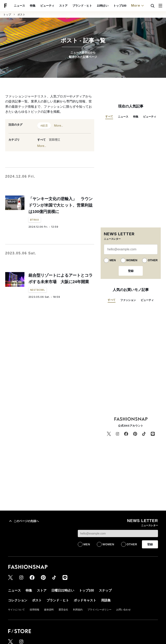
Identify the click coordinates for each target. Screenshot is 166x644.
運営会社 (63, 610)
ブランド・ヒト (82, 6)
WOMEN (132, 260)
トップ (7, 15)
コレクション (18, 600)
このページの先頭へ (23, 521)
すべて (41, 140)
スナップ (105, 590)
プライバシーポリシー (99, 610)
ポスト (21, 15)
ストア (63, 6)
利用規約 (78, 610)
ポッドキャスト (85, 600)
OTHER (153, 260)
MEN (113, 260)
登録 (131, 271)
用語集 (106, 600)
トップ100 (120, 6)
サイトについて (16, 610)
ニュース (19, 6)
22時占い (103, 6)
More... (59, 125)
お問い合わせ (123, 610)
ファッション (128, 300)
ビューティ (47, 6)
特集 (33, 6)
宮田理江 (55, 140)
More (138, 6)
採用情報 (34, 610)
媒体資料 (49, 610)
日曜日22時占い (63, 590)
